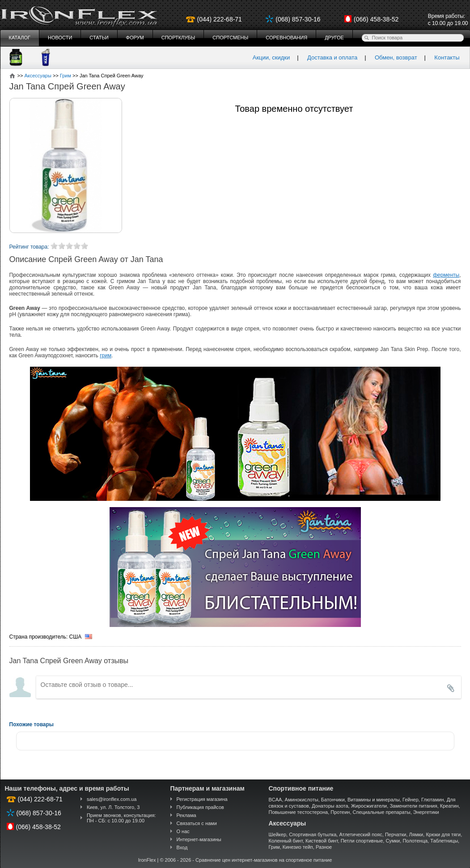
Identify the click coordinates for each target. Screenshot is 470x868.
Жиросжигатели (369, 806)
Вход (182, 847)
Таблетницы (444, 841)
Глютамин (433, 800)
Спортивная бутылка (313, 834)
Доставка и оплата (332, 57)
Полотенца (415, 841)
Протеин (340, 812)
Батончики (333, 800)
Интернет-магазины (199, 839)
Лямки (416, 834)
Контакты (447, 57)
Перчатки (396, 834)
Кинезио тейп (298, 847)
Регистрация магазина (202, 799)
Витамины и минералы (374, 800)
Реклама (186, 815)
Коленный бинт (286, 841)
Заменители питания (413, 806)
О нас (183, 831)
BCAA (275, 800)
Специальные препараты (382, 812)
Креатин (449, 806)
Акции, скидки (271, 57)
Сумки (393, 841)
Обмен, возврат (396, 57)
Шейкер (278, 834)
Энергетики (426, 812)
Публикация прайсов (200, 807)
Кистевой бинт (322, 841)
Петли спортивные (362, 841)
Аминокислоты (302, 800)
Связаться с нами (197, 823)
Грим (274, 847)
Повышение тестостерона (299, 812)
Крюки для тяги (443, 834)
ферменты (446, 275)
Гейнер (411, 800)
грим (106, 356)
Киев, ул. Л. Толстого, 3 (113, 807)
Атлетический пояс (360, 834)
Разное (324, 847)
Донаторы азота (330, 806)
